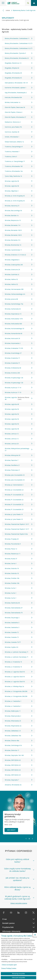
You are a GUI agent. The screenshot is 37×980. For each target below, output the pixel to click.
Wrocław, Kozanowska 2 (19, 343)
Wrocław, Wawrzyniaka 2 (19, 716)
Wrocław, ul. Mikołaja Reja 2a (19, 686)
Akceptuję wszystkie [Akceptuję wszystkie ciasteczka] (18, 974)
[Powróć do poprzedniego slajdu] (26, 839)
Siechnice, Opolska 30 (19, 132)
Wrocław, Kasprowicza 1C (19, 314)
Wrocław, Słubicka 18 (19, 568)
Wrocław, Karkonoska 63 (19, 309)
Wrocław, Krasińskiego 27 (19, 353)
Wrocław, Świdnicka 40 (19, 603)
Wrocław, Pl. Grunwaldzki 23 (19, 509)
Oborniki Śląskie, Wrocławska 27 (19, 117)
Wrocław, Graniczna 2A (19, 270)
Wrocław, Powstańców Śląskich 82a (19, 534)
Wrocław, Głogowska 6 (19, 260)
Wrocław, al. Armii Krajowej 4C (19, 196)
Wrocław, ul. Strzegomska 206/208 (19, 691)
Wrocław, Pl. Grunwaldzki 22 (19, 495)
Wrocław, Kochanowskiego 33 (19, 329)
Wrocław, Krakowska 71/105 (19, 348)
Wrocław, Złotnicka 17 (19, 750)
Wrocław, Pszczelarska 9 (19, 544)
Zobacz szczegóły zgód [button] (9, 965)
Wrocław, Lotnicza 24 (19, 444)
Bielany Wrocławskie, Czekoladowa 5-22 (19, 43)
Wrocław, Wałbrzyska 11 (19, 711)
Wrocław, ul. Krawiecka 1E (19, 662)
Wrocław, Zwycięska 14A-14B (19, 755)
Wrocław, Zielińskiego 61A (19, 745)
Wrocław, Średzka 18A (19, 578)
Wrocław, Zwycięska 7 (19, 780)
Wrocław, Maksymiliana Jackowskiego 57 (19, 449)
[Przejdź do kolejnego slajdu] (32, 839)
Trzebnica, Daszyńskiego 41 (19, 147)
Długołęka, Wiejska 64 (19, 68)
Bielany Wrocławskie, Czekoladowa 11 (19, 38)
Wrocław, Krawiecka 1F (19, 358)
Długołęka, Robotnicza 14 (19, 63)
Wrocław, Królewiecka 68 (19, 368)
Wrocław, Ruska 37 (19, 559)
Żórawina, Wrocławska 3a (19, 785)
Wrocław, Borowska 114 (19, 225)
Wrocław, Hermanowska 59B (19, 289)
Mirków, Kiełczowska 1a (19, 102)
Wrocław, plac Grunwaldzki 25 (19, 475)
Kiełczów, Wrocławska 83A (19, 97)
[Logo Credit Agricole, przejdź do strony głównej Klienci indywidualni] (13, 3)
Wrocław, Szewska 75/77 (19, 642)
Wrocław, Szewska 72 (19, 632)
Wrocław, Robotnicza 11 (19, 554)
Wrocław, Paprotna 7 (19, 460)
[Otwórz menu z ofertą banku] (3, 3)
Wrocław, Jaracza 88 (19, 299)
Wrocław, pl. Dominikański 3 (19, 485)
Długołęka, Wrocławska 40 (19, 73)
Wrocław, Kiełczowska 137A (19, 319)
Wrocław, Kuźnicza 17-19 (19, 388)
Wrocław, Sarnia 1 (19, 563)
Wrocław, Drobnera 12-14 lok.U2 (19, 255)
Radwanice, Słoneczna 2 (19, 122)
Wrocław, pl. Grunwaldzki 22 (19, 490)
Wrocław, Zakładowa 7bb (19, 736)
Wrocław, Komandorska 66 (19, 333)
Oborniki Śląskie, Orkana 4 (19, 112)
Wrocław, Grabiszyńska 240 (19, 265)
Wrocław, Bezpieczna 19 (19, 220)
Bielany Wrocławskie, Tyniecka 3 (19, 53)
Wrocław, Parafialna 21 (19, 465)
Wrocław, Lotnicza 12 (19, 434)
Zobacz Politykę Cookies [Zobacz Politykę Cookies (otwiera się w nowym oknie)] (9, 968)
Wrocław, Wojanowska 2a (19, 726)
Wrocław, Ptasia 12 (19, 549)
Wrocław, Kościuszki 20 (19, 338)
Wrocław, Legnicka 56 (19, 409)
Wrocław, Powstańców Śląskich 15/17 (19, 524)
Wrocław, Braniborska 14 (19, 245)
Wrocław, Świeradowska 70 (19, 613)
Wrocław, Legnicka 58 (19, 429)
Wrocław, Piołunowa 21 (19, 470)
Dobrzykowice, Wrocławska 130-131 (19, 83)
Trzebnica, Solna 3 (19, 156)
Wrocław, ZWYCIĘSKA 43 (19, 760)
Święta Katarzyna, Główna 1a (19, 142)
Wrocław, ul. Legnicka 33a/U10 (19, 672)
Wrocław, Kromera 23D (19, 373)
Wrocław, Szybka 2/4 (19, 647)
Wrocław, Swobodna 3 (19, 623)
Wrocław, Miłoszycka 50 (19, 455)
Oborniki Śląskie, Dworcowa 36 (19, 107)
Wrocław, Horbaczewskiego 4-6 (19, 294)
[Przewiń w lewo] (3, 10)
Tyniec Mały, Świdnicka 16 (19, 176)
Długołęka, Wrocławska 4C (19, 78)
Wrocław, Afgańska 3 (19, 191)
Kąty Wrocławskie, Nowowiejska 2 (19, 93)
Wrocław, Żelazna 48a (19, 741)
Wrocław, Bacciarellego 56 (19, 211)
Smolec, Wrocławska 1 (19, 137)
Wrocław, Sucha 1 (19, 588)
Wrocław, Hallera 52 (19, 279)
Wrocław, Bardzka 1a (19, 215)
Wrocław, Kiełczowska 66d (19, 324)
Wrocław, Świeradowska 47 (19, 608)
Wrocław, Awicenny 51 (19, 206)
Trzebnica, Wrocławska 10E (19, 166)
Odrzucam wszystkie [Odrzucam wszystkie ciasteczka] (18, 978)
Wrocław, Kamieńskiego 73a (19, 304)
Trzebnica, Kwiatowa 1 (19, 152)
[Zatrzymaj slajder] (29, 839)
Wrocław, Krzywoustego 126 (19, 378)
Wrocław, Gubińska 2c (19, 274)
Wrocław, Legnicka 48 (19, 398)
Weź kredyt (11, 830)
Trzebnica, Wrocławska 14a (19, 171)
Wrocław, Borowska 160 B (19, 230)
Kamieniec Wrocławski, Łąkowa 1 (19, 88)
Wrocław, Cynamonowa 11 (19, 250)
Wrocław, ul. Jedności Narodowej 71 (19, 652)
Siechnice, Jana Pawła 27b (19, 127)
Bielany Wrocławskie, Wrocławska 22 (19, 58)
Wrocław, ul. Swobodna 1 (19, 701)
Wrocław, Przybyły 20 (19, 539)
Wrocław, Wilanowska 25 (19, 721)
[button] (35, 935)
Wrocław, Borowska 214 (19, 240)
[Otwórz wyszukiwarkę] (28, 3)
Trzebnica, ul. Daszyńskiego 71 (19, 161)
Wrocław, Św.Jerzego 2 (19, 618)
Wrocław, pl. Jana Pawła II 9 (19, 514)
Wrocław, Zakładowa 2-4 (19, 731)
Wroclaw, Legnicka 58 (19, 181)
